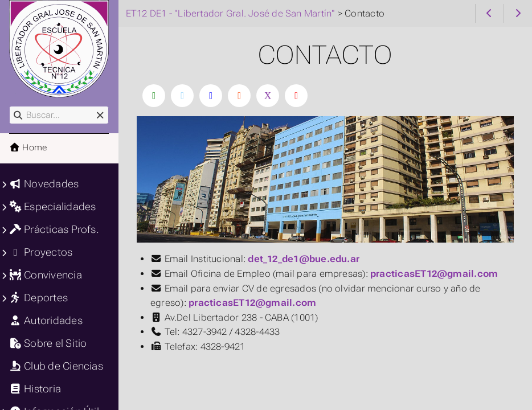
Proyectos (41, 252)
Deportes (38, 298)
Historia (35, 389)
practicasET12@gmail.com (434, 274)
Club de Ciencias (56, 366)
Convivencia (46, 275)
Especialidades (52, 207)
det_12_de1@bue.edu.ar (304, 259)
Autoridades (46, 321)
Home (28, 147)
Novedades (44, 184)
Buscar (10, 106)
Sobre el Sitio (48, 343)
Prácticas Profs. (54, 229)
